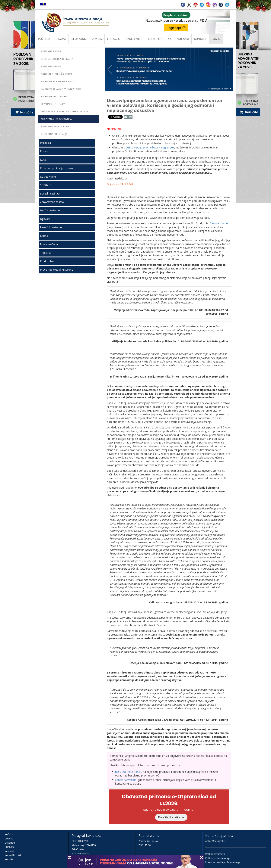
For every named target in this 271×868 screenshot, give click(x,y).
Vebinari (9, 851)
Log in (216, 39)
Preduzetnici (48, 261)
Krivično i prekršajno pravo (56, 168)
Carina (44, 236)
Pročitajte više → (171, 817)
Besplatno (79, 39)
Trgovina (45, 253)
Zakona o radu (219, 223)
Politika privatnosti (215, 854)
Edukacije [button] (114, 39)
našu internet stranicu (129, 772)
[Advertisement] (69, 304)
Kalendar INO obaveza (54, 96)
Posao (44, 151)
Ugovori (45, 219)
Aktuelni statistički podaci (57, 74)
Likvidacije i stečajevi (53, 104)
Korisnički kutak (13, 855)
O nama (61, 39)
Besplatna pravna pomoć (56, 127)
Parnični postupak (51, 227)
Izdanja (97, 39)
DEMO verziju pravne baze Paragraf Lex (150, 147)
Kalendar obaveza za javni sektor (61, 89)
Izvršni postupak (50, 210)
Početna (44, 39)
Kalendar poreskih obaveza (58, 81)
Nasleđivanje (48, 177)
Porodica (46, 143)
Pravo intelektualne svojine (57, 270)
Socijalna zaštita (50, 193)
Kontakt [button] (200, 39)
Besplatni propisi (51, 51)
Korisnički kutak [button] (159, 39)
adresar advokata (126, 780)
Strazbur (45, 185)
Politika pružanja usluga (218, 858)
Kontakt (9, 859)
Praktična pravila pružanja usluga (223, 862)
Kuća (43, 160)
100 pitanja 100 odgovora (56, 119)
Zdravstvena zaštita (52, 202)
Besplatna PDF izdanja (54, 134)
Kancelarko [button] (134, 39)
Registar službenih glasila (57, 59)
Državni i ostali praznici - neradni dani (64, 112)
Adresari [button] (183, 39)
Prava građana (49, 244)
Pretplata (10, 847)
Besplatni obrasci (52, 66)
